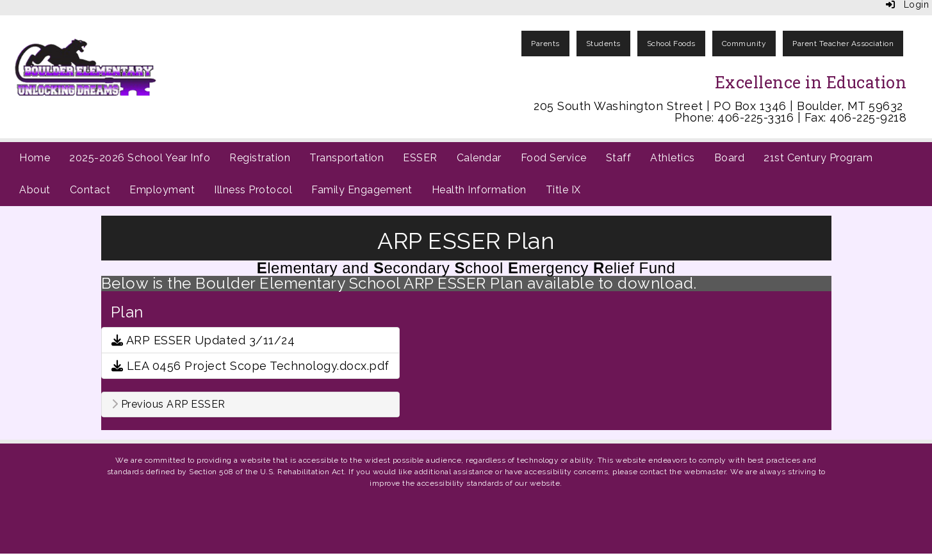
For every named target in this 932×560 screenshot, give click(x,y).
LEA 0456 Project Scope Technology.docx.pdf (250, 366)
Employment (162, 190)
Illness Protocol (253, 190)
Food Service (554, 158)
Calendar (479, 158)
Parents (545, 44)
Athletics (673, 158)
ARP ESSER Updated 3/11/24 (203, 340)
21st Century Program (818, 158)
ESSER (420, 158)
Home (35, 158)
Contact (90, 190)
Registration (260, 158)
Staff (619, 158)
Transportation (347, 158)
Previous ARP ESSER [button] (168, 404)
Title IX (563, 190)
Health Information (479, 190)
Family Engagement (362, 190)
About (35, 190)
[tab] (250, 404)
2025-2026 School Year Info (140, 158)
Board (730, 158)
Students (603, 44)
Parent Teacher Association (843, 44)
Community (744, 44)
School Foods (671, 44)
